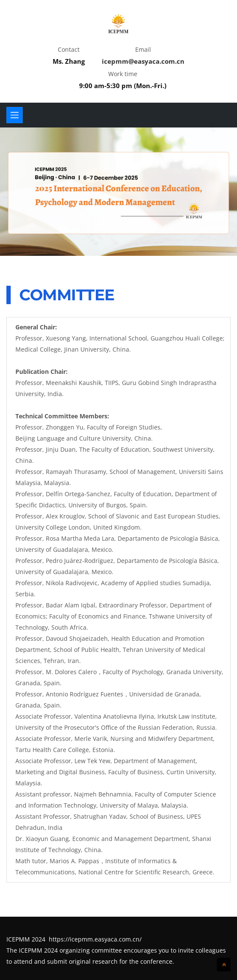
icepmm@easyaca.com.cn (143, 61)
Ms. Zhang (69, 61)
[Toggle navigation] (15, 115)
